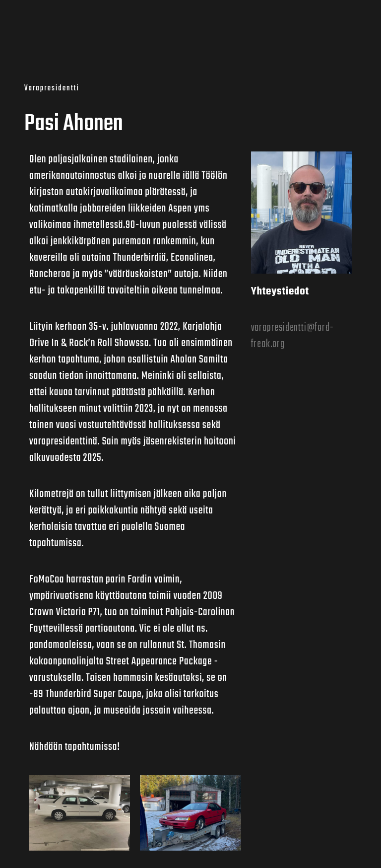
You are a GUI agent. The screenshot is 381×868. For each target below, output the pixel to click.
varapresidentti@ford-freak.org (292, 336)
